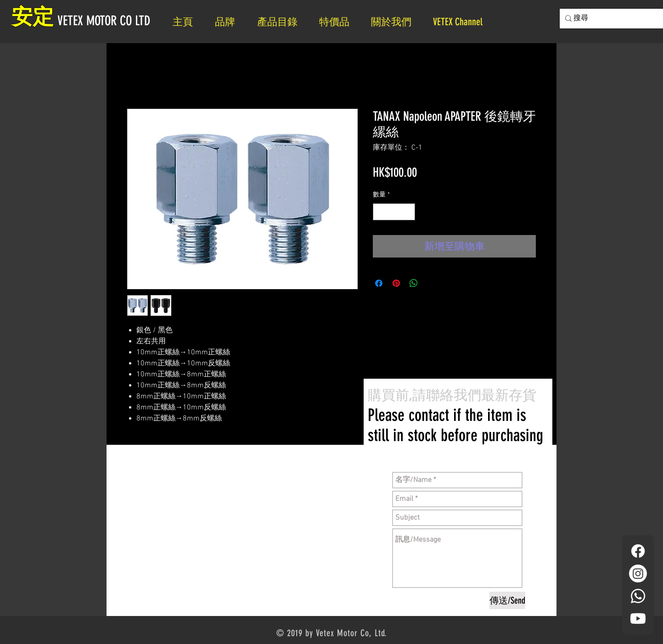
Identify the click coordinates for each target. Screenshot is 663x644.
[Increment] (408, 212)
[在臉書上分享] (379, 283)
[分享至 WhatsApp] (414, 283)
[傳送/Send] (507, 600)
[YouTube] (638, 619)
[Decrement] (380, 212)
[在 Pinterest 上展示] (396, 283)
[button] (395, 22)
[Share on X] (431, 283)
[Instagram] (638, 574)
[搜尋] (612, 19)
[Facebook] (638, 551)
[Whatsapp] (638, 596)
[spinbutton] (394, 212)
